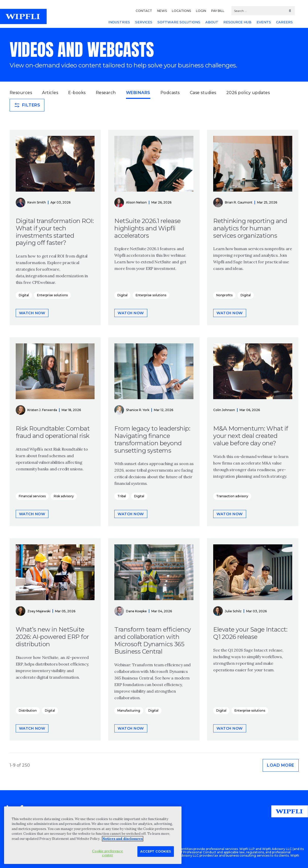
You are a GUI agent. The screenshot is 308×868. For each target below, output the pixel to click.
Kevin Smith (37, 202)
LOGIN (201, 11)
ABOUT (212, 22)
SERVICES (144, 22)
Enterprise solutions (52, 295)
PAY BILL (218, 11)
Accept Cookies (156, 851)
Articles (50, 93)
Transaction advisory (232, 496)
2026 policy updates (248, 93)
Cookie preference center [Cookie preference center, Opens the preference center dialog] (107, 853)
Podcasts (170, 93)
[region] (93, 835)
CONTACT (144, 11)
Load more (281, 765)
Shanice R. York (138, 410)
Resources (21, 93)
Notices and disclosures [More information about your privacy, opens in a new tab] (123, 839)
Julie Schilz (233, 611)
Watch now (32, 313)
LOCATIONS (181, 11)
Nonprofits (224, 295)
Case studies (203, 93)
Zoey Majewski (39, 611)
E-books (77, 93)
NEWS (162, 11)
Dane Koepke (136, 611)
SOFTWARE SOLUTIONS (179, 22)
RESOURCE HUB (237, 22)
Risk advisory (64, 496)
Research (106, 93)
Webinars (138, 92)
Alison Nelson (136, 202)
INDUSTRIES (119, 22)
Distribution (28, 710)
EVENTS (264, 22)
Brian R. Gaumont (239, 202)
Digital (24, 295)
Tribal (122, 496)
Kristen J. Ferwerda (42, 410)
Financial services (32, 496)
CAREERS (284, 22)
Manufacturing (129, 710)
